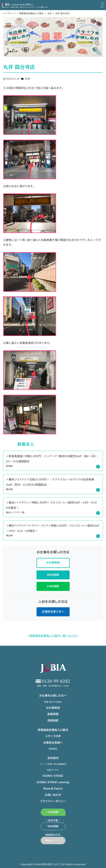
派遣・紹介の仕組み (53, 702)
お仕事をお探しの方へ (53, 696)
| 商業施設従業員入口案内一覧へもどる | (53, 636)
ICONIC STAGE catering (53, 782)
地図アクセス (53, 770)
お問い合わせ (53, 795)
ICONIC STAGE (53, 776)
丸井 (28, 79)
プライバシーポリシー (53, 801)
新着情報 (53, 714)
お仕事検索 (53, 708)
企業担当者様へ (53, 743)
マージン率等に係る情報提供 (53, 764)
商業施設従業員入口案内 (53, 730)
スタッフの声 (53, 736)
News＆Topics (53, 789)
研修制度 (53, 721)
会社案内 (53, 758)
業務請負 (53, 749)
